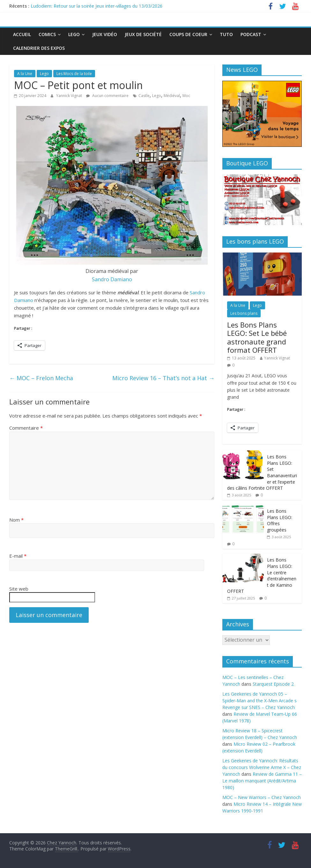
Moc (186, 96)
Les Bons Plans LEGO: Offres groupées (280, 520)
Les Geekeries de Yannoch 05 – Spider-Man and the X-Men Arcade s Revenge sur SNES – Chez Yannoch (259, 701)
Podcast (251, 34)
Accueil (22, 34)
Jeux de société (143, 34)
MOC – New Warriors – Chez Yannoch (262, 797)
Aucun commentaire (107, 96)
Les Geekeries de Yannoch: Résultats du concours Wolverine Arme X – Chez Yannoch (262, 767)
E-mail (18, 556)
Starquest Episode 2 (273, 684)
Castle (144, 96)
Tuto (226, 34)
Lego (74, 34)
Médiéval (172, 96)
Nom (16, 520)
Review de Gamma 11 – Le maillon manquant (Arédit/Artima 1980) (262, 781)
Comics (47, 34)
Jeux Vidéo (105, 34)
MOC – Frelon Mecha (41, 378)
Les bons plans (244, 313)
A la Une (25, 74)
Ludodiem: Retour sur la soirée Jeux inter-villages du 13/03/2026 (96, 6)
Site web (19, 589)
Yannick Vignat (70, 96)
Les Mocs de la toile (74, 74)
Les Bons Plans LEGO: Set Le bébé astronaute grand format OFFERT (257, 337)
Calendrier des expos (39, 48)
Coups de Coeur (188, 34)
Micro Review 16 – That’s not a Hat (163, 378)
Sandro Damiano (112, 279)
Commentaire (26, 428)
